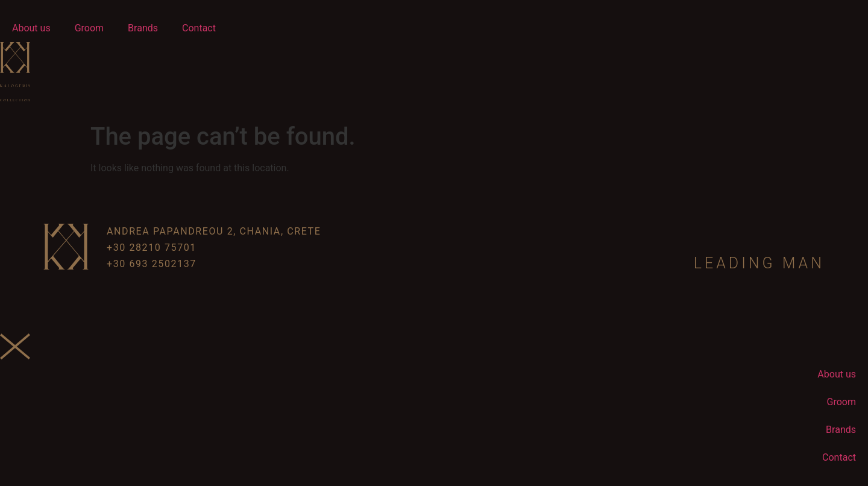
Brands (143, 28)
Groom (89, 28)
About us (31, 28)
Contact (199, 28)
